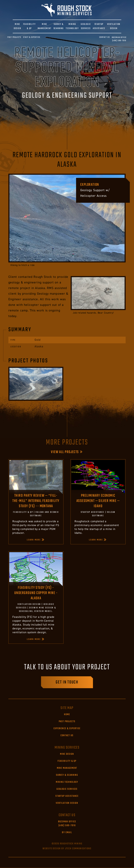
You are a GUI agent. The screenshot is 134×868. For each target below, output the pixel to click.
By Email (67, 833)
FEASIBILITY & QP (29, 26)
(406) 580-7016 (119, 39)
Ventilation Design (67, 803)
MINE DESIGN (17, 26)
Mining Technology (67, 782)
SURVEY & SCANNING (59, 26)
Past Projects (14, 37)
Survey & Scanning (67, 775)
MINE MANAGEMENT (45, 26)
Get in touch (67, 682)
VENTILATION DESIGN (114, 26)
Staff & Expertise (32, 37)
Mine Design (67, 754)
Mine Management (67, 768)
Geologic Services (67, 789)
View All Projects (65, 452)
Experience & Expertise (67, 729)
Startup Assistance (67, 796)
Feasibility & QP (67, 761)
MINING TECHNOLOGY (72, 26)
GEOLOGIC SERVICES (86, 26)
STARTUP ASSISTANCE (99, 26)
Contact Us (105, 37)
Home (67, 715)
